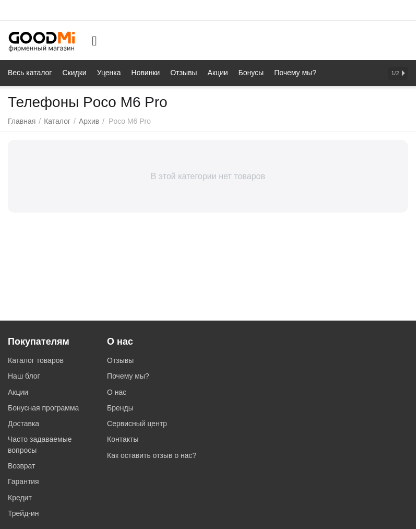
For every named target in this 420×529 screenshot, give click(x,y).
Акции (18, 392)
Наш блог (24, 376)
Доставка (23, 424)
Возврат (22, 466)
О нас (117, 392)
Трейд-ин (23, 513)
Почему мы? (128, 376)
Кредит (20, 498)
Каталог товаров (36, 360)
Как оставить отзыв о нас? (152, 455)
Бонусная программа (43, 408)
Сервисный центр (137, 424)
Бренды (120, 408)
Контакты (123, 439)
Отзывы (120, 360)
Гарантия (23, 481)
